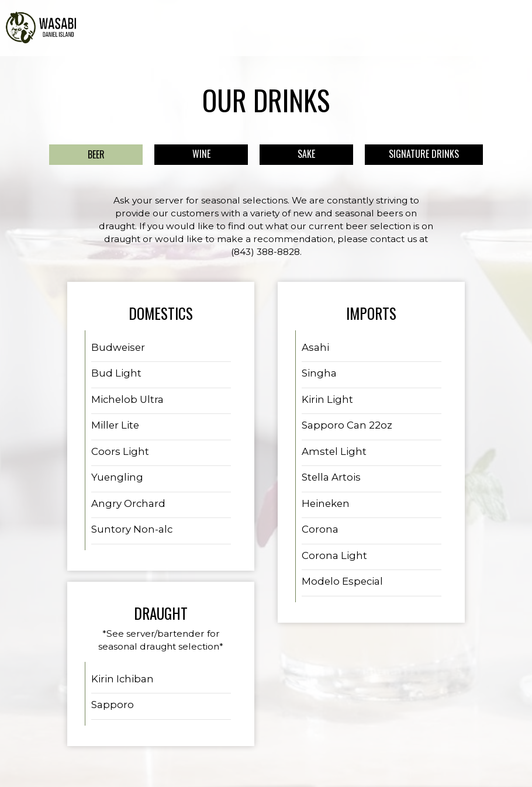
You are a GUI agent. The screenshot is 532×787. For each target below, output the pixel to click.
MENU (216, 29)
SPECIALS (286, 29)
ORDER (471, 29)
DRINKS (248, 29)
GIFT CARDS (403, 29)
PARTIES (360, 29)
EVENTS (324, 29)
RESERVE (507, 29)
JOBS (441, 29)
